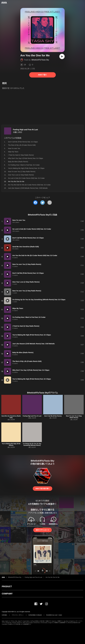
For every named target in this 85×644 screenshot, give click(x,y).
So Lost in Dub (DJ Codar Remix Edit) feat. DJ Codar (26, 178)
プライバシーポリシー (18, 615)
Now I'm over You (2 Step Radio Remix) (22, 172)
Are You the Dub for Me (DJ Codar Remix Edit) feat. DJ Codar (29, 185)
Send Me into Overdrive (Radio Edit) (11, 417)
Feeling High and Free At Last (25, 130)
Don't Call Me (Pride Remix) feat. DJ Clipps (23, 142)
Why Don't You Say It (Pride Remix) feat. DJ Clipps (26, 158)
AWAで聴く (42, 75)
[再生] (62, 56)
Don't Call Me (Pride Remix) (53, 416)
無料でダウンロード (42, 530)
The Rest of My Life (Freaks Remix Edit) (22, 145)
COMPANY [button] (7, 594)
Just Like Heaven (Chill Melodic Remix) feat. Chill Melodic (28, 188)
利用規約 (4, 615)
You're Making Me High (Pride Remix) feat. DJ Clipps (26, 168)
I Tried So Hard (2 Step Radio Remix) (21, 155)
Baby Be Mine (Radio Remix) (18, 162)
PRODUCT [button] (7, 586)
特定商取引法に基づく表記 (54, 615)
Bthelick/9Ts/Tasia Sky (40, 60)
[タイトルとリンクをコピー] (50, 203)
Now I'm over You (14, 148)
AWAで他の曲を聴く (42, 489)
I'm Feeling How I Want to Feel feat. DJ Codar (24, 165)
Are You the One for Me (52, 577)
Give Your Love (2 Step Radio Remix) (21, 175)
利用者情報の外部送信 (35, 615)
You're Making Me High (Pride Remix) (11, 444)
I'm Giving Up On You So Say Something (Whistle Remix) (32, 444)
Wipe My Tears (13, 152)
